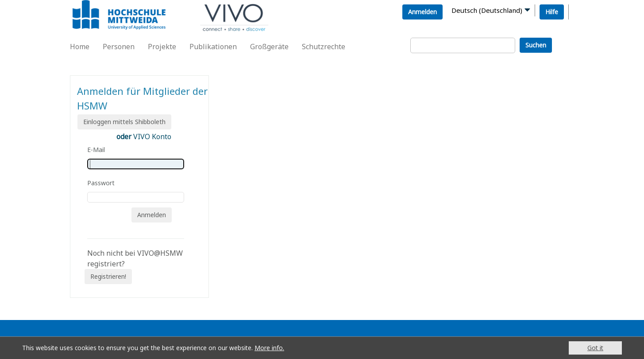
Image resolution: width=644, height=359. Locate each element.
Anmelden (422, 12)
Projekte (162, 47)
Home (80, 47)
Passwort (101, 183)
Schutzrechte (324, 47)
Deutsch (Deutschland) (487, 10)
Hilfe (552, 12)
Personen (119, 47)
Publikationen (213, 47)
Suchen (536, 45)
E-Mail (96, 150)
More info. (269, 348)
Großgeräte (269, 47)
